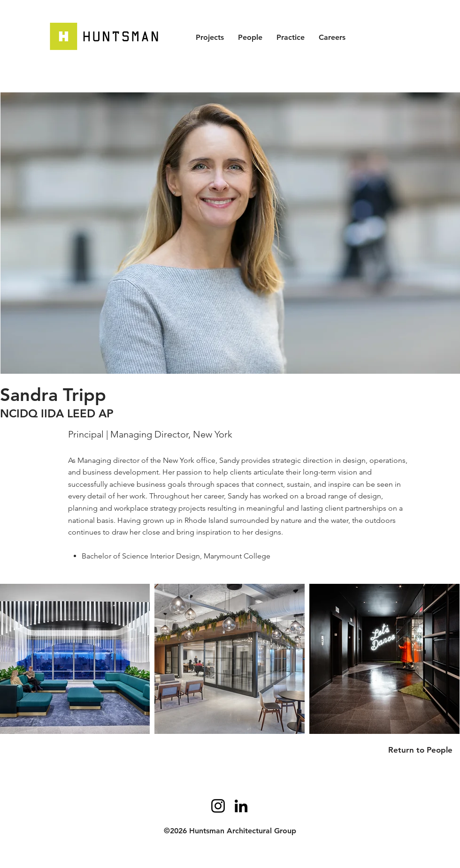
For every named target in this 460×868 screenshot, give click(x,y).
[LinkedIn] (241, 806)
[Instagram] (218, 806)
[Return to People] (424, 750)
